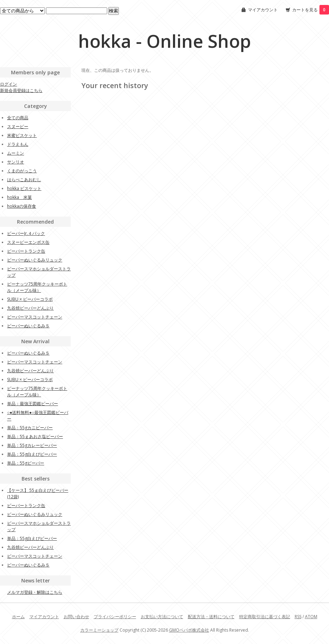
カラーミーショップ (99, 630)
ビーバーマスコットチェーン (35, 317)
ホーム (18, 617)
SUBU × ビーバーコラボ (30, 299)
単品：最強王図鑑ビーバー (33, 404)
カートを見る (311, 10)
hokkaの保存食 (22, 206)
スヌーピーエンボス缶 (28, 242)
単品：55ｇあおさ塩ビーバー (35, 436)
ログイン (8, 84)
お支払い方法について (162, 617)
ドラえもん (18, 144)
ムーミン (16, 153)
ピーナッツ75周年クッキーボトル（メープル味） (37, 287)
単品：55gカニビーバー (30, 428)
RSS (298, 617)
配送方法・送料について (211, 617)
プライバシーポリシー (115, 617)
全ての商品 (18, 118)
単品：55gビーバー (26, 463)
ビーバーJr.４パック (26, 233)
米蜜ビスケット (22, 135)
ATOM (311, 617)
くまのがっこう (22, 171)
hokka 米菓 (19, 197)
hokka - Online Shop (164, 41)
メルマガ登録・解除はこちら (35, 592)
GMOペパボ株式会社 (189, 630)
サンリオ (16, 162)
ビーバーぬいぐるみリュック (35, 260)
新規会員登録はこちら (21, 90)
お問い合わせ (76, 617)
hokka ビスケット (24, 188)
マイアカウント (263, 10)
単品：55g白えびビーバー (32, 454)
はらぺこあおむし (24, 180)
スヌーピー (18, 126)
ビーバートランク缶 (26, 251)
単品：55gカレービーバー (32, 445)
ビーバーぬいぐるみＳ (28, 326)
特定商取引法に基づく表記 (265, 617)
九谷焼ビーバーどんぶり (30, 308)
